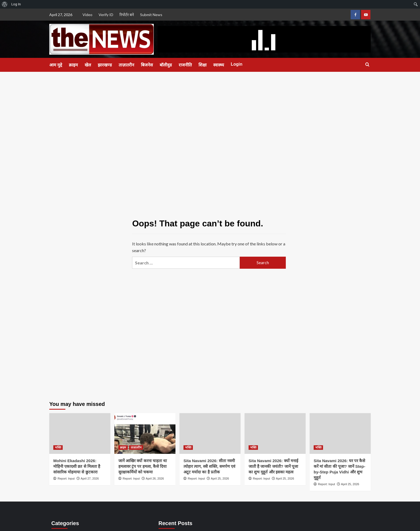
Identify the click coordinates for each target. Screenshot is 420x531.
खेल (88, 65)
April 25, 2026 (220, 478)
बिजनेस (147, 65)
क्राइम (73, 65)
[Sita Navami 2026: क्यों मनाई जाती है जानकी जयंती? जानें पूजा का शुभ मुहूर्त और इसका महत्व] (275, 433)
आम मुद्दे (56, 65)
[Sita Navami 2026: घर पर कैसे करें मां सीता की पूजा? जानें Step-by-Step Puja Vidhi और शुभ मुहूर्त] (340, 433)
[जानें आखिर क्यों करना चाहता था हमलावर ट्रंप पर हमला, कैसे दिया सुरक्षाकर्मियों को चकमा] (145, 433)
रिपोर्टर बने (127, 15)
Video (87, 15)
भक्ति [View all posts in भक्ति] (58, 447)
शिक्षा (202, 65)
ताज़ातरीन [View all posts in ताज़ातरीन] (136, 447)
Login (237, 64)
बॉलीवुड (166, 65)
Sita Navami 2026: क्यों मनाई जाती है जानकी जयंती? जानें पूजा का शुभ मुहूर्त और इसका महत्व (273, 466)
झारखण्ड (105, 65)
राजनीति (185, 65)
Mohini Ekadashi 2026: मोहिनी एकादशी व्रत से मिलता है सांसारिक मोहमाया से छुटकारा (77, 466)
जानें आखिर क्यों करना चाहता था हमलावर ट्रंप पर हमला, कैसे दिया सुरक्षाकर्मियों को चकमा (143, 466)
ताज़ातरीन (126, 65)
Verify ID (106, 15)
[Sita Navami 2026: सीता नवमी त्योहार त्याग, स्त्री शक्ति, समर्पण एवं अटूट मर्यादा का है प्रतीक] (210, 433)
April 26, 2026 (155, 478)
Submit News (151, 15)
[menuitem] (5, 4)
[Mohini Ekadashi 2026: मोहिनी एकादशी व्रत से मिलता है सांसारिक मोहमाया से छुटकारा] (80, 433)
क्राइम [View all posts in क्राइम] (123, 447)
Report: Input (66, 478)
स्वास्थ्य (219, 65)
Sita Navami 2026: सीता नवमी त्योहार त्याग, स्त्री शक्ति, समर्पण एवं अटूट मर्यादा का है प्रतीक (209, 466)
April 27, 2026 (90, 478)
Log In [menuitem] (16, 4)
